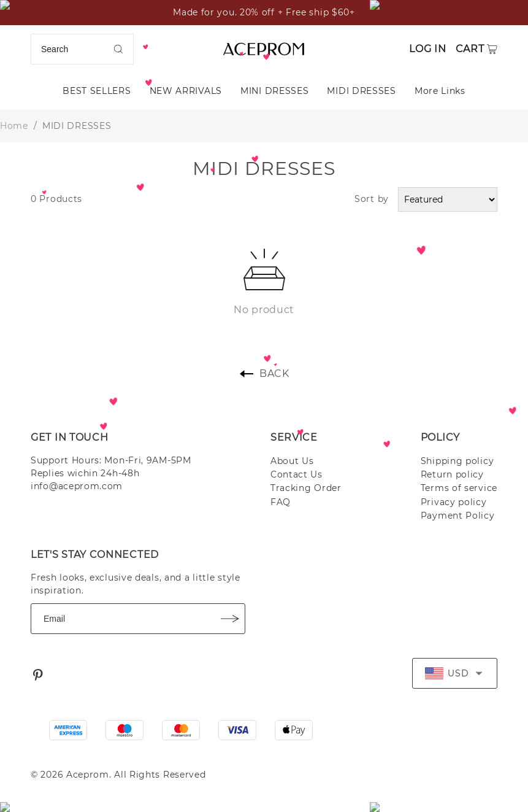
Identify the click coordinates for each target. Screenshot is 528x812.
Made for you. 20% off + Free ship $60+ (264, 12)
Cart (470, 49)
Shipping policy (457, 461)
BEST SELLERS (97, 91)
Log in (427, 49)
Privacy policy (454, 502)
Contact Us (297, 474)
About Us (292, 461)
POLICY (440, 437)
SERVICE (294, 437)
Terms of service (459, 488)
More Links (440, 91)
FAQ (281, 502)
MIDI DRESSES (361, 91)
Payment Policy (458, 516)
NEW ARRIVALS (186, 91)
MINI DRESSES (274, 91)
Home (14, 126)
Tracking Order (306, 488)
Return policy (452, 474)
